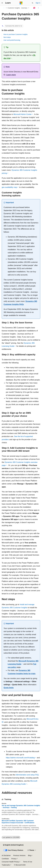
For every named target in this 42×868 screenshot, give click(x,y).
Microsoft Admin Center (23, 114)
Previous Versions (19, 855)
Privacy (14, 859)
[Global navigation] (2, 3)
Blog (30, 855)
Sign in (38, 3)
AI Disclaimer (6, 855)
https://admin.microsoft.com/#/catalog (20, 758)
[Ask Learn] (34, 8)
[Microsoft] (21, 3)
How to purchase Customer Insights (16, 34)
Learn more (11, 75)
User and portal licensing (12, 40)
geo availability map (9, 187)
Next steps (7, 37)
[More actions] (38, 8)
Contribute (5, 859)
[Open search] (33, 3)
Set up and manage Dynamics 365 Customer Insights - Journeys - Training (21, 806)
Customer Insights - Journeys (17, 8)
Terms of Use (28, 862)
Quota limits (9, 688)
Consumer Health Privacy (10, 862)
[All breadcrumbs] (4, 8)
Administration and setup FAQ (27, 775)
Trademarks (6, 865)
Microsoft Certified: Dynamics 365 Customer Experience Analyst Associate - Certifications (18, 822)
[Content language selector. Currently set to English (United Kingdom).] (13, 845)
